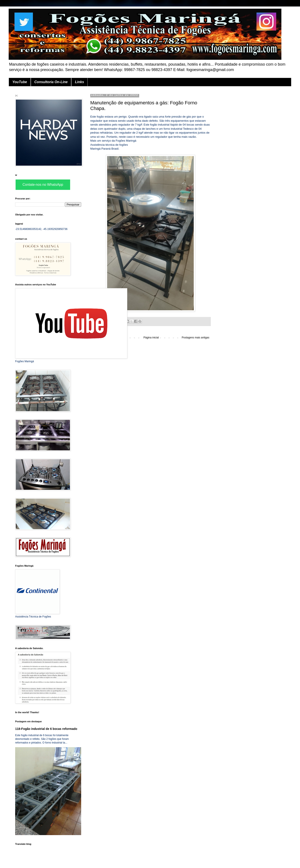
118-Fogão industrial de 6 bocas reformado (46, 729)
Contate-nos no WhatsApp (43, 185)
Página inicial (151, 338)
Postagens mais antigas (196, 338)
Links (79, 82)
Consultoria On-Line (51, 82)
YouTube (20, 82)
